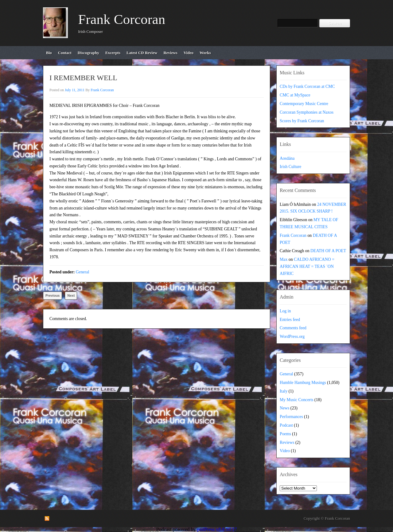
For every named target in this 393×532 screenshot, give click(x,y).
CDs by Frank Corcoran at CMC (307, 86)
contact (65, 53)
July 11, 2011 (75, 90)
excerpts (113, 53)
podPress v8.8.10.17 (217, 529)
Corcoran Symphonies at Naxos (307, 112)
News (284, 408)
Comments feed (293, 328)
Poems (285, 434)
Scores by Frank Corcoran (302, 121)
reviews (170, 53)
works (205, 53)
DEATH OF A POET (328, 251)
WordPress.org (292, 336)
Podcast (286, 425)
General (83, 272)
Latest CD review (142, 53)
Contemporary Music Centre (304, 104)
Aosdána (287, 158)
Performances (291, 417)
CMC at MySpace (295, 95)
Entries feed (290, 320)
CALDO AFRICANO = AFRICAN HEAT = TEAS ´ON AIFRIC (307, 266)
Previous (53, 295)
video (189, 53)
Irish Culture (290, 167)
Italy (284, 391)
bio (49, 53)
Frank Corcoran (122, 19)
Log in (285, 311)
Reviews (287, 442)
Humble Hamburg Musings (303, 383)
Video (285, 451)
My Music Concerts (297, 400)
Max (284, 259)
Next (71, 295)
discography (88, 53)
